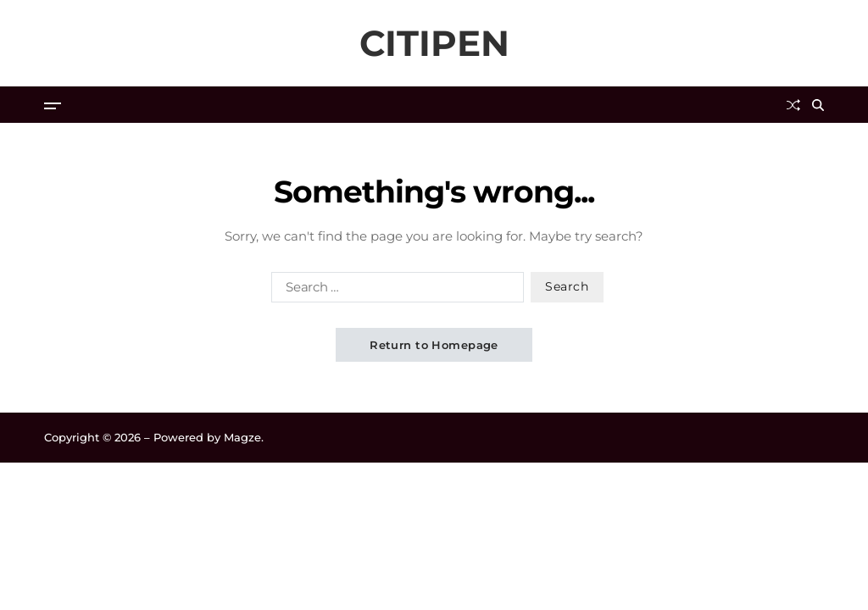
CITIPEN (434, 43)
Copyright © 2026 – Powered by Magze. (154, 437)
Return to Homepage (434, 345)
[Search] (818, 105)
